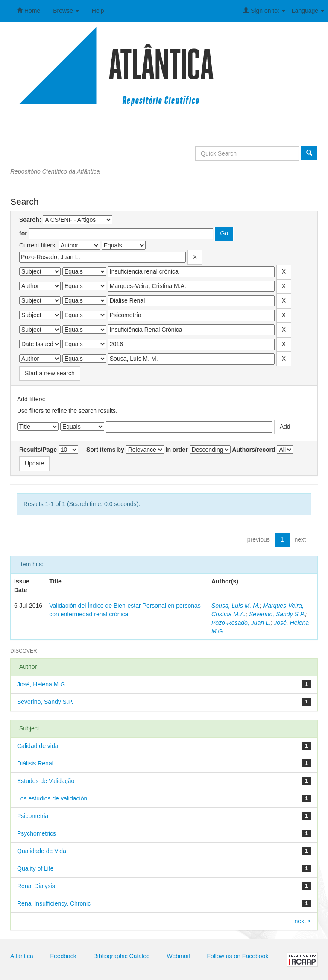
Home (28, 10)
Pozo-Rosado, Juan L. (241, 623)
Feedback (63, 956)
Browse (66, 11)
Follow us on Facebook (237, 956)
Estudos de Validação (46, 781)
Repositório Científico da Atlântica (55, 171)
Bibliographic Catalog (122, 956)
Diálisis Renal (35, 763)
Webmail (179, 956)
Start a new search (50, 373)
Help (98, 11)
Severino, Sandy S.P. (277, 614)
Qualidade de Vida (42, 851)
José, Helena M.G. (42, 684)
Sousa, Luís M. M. (236, 606)
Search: (30, 220)
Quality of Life (35, 868)
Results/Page (38, 450)
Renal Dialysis (36, 886)
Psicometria (33, 816)
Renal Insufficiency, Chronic (54, 903)
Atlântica (22, 956)
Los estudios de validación (52, 798)
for (23, 233)
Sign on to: (264, 10)
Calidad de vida (38, 746)
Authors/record (253, 450)
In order (177, 450)
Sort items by (105, 450)
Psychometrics (37, 833)
